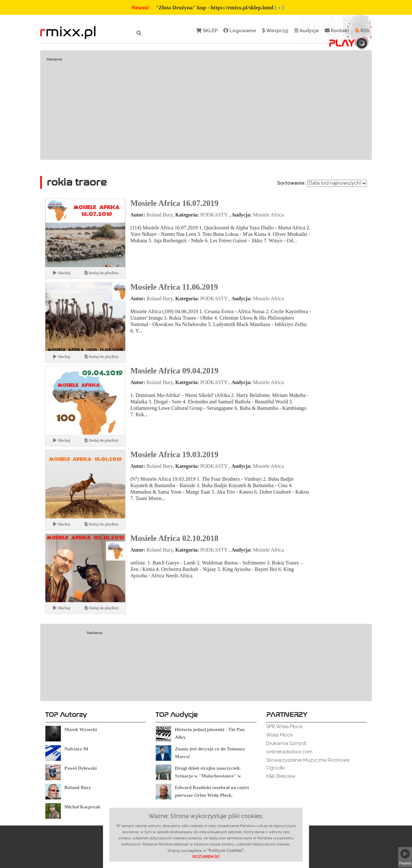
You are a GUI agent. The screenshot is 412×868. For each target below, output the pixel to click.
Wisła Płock (280, 735)
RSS (362, 31)
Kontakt (337, 31)
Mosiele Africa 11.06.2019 (174, 287)
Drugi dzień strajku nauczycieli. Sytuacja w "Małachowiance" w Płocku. (208, 776)
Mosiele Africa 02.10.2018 (174, 538)
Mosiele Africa (268, 215)
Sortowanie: (291, 183)
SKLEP (207, 31)
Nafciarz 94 (76, 749)
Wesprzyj (275, 31)
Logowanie (240, 31)
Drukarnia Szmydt (286, 743)
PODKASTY (214, 215)
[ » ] (279, 8)
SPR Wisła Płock (285, 727)
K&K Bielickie (281, 776)
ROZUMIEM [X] (206, 857)
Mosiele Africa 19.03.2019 (174, 454)
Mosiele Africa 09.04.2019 (174, 371)
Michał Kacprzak (82, 807)
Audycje (307, 31)
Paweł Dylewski (80, 768)
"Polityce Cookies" (225, 851)
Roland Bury (159, 215)
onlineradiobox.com (289, 752)
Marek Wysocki (81, 729)
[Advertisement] (206, 105)
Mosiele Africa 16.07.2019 (174, 203)
